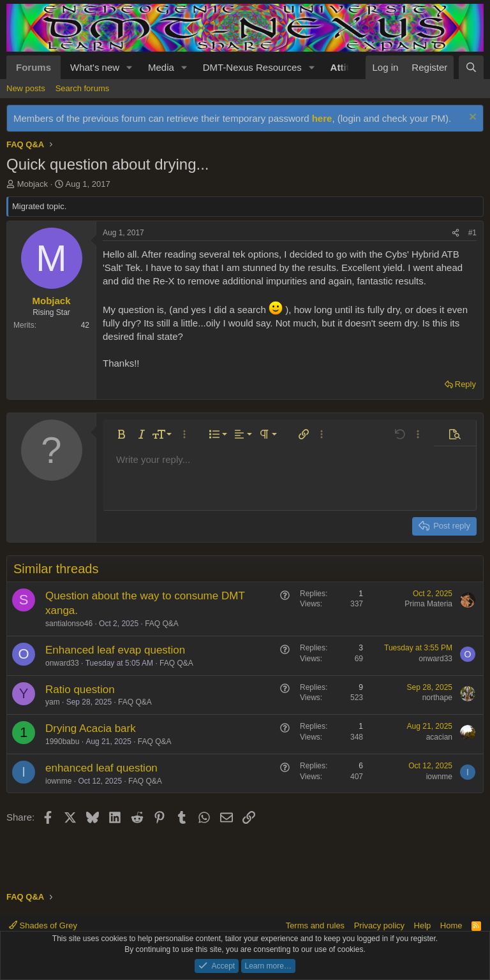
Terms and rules (315, 925)
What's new (95, 67)
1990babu (62, 742)
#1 (472, 233)
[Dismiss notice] (471, 118)
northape (437, 698)
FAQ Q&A (162, 624)
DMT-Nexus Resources (252, 67)
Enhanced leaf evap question (115, 650)
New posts (26, 88)
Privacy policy (379, 925)
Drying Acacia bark (91, 728)
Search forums (83, 88)
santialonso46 (69, 624)
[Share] (456, 233)
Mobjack (33, 184)
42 (85, 325)
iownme (58, 781)
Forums (33, 67)
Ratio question (80, 690)
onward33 (62, 663)
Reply (465, 384)
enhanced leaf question (101, 768)
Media (161, 67)
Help (423, 925)
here (322, 118)
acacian (439, 737)
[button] (130, 67)
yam (53, 702)
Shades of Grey (43, 925)
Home (451, 925)
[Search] (471, 67)
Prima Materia (428, 604)
